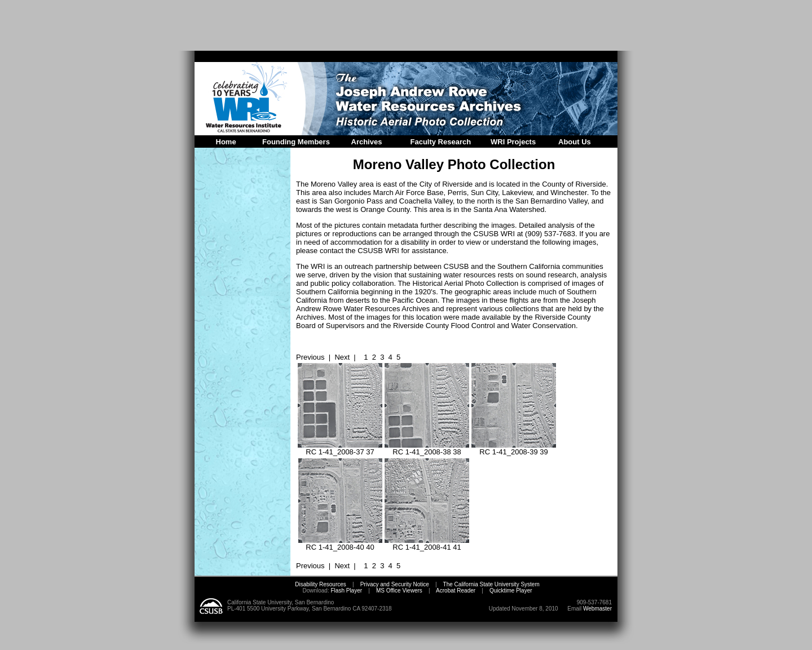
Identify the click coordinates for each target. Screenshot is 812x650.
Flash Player (346, 591)
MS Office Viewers (399, 591)
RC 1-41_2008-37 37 (340, 448)
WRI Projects (513, 142)
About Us (575, 142)
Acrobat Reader (456, 591)
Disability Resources (321, 584)
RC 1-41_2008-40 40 (340, 544)
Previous (310, 357)
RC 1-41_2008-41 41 (427, 544)
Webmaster (597, 609)
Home (226, 142)
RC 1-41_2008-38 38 (427, 448)
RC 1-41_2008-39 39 (514, 448)
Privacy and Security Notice (395, 584)
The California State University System (491, 584)
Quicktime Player (511, 591)
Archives (367, 142)
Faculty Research (441, 142)
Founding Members (296, 142)
